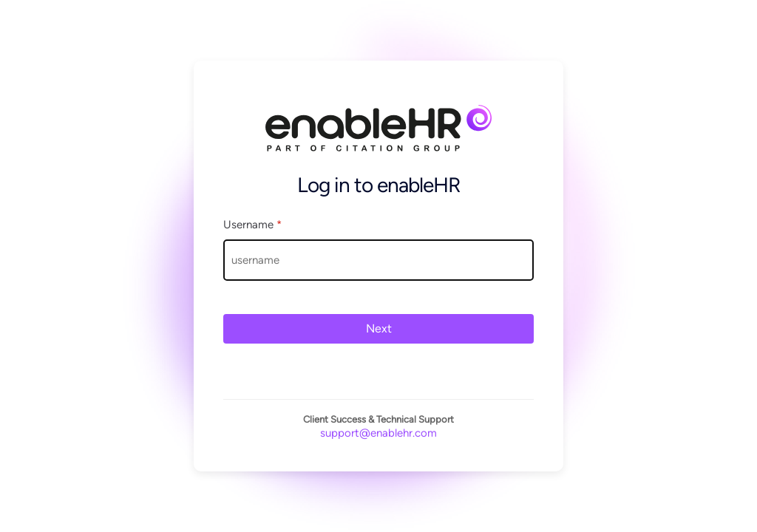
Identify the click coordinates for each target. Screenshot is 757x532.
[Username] (378, 260)
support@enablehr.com (378, 433)
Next (379, 328)
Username (252, 225)
